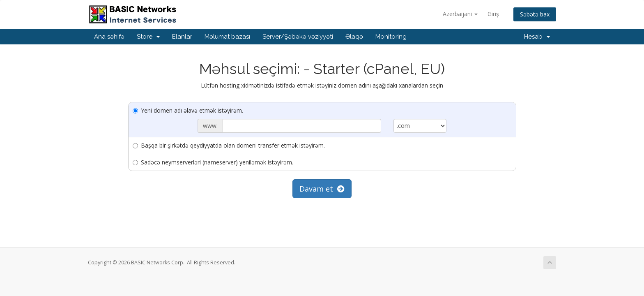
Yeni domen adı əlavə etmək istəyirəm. (188, 110)
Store (148, 37)
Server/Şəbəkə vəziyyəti (298, 37)
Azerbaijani (460, 14)
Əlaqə (354, 37)
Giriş (493, 14)
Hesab (537, 37)
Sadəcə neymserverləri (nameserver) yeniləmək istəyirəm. (213, 162)
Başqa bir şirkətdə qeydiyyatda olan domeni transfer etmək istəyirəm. (229, 145)
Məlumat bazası (227, 37)
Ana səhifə (109, 37)
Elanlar (182, 37)
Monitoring (391, 37)
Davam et (322, 189)
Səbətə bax (535, 14)
